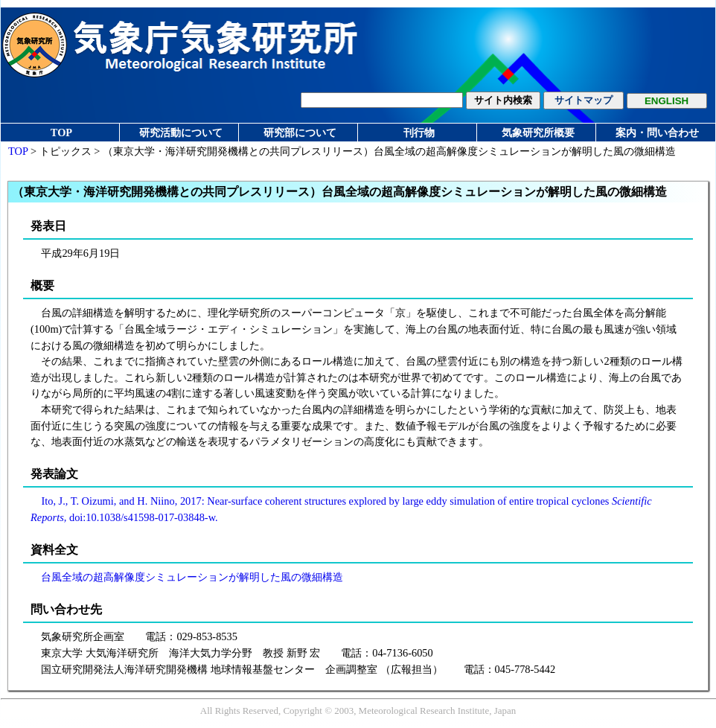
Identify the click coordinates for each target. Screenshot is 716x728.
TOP (61, 132)
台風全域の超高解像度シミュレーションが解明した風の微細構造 (192, 577)
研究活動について (181, 132)
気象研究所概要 (538, 132)
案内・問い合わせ (657, 132)
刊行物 (419, 132)
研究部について (300, 132)
